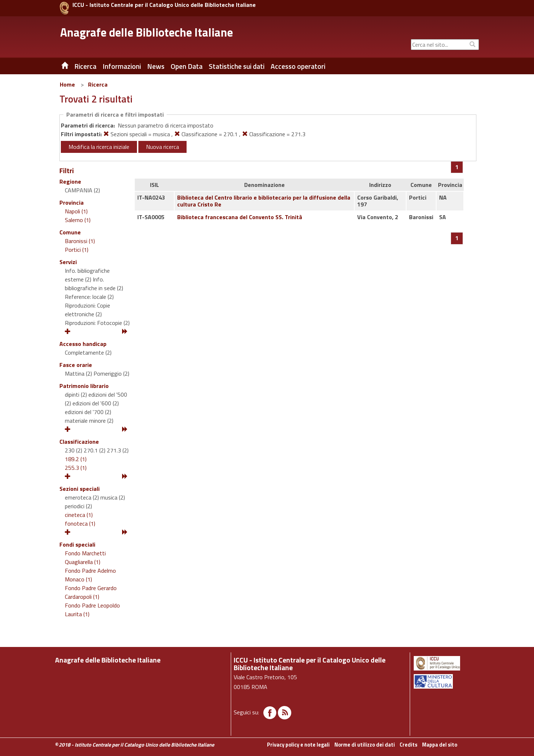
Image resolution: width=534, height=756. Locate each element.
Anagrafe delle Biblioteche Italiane (147, 32)
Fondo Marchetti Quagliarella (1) (85, 557)
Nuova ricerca (162, 147)
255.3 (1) (76, 468)
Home (67, 84)
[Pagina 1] (457, 167)
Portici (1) (77, 250)
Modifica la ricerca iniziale (99, 147)
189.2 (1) (76, 459)
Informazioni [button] (122, 66)
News (156, 66)
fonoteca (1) (80, 523)
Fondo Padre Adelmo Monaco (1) (90, 575)
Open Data (187, 66)
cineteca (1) (79, 515)
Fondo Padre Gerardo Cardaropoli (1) (91, 592)
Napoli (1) (76, 211)
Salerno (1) (78, 220)
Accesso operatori (298, 66)
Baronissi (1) (80, 241)
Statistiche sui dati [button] (237, 66)
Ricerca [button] (85, 66)
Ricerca (98, 84)
